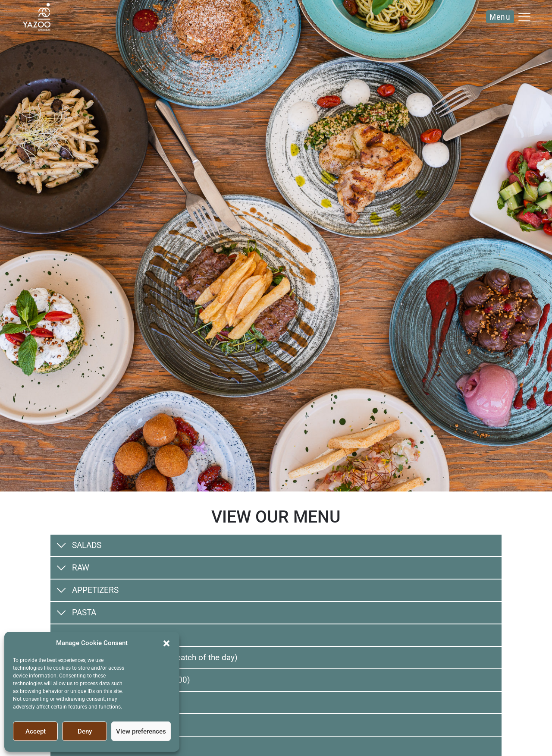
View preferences (141, 731)
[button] (166, 643)
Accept (36, 731)
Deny (85, 731)
